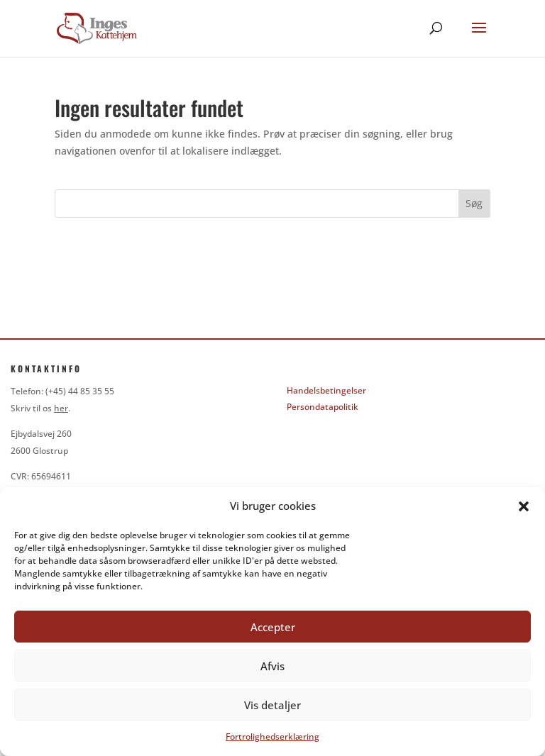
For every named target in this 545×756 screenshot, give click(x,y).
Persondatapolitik (323, 407)
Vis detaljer (272, 705)
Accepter (273, 627)
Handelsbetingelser (326, 390)
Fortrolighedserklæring (272, 736)
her (61, 408)
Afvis (272, 666)
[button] (524, 506)
